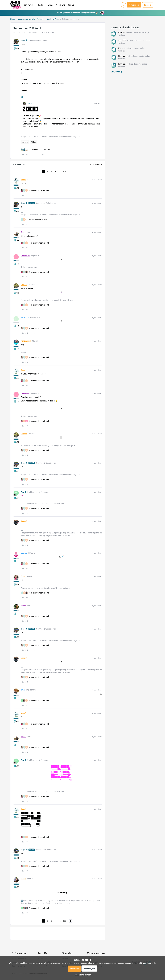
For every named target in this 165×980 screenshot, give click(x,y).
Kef (120, 48)
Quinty (23, 879)
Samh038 (122, 40)
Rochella (24, 521)
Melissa (24, 285)
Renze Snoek (26, 341)
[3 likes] (35, 272)
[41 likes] (36, 150)
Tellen (34, 142)
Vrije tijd (41, 19)
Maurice (24, 553)
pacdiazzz (25, 317)
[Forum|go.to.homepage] (15, 5)
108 (64, 171)
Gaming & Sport (53, 19)
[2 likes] (34, 219)
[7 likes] (35, 908)
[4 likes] (35, 190)
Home (13, 19)
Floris (23, 576)
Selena (23, 232)
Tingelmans (26, 255)
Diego (23, 40)
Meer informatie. (149, 963)
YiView (23, 606)
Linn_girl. (122, 56)
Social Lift (61, 5)
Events (51, 5)
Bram (23, 690)
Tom (22, 492)
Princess (122, 32)
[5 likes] (35, 421)
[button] (134, 5)
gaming (25, 142)
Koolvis (24, 180)
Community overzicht (26, 19)
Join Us (71, 5)
